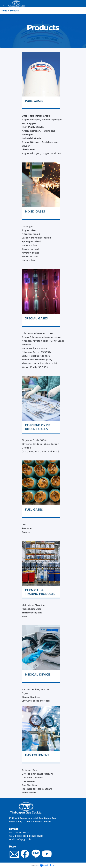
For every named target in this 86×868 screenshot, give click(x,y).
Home (4, 11)
